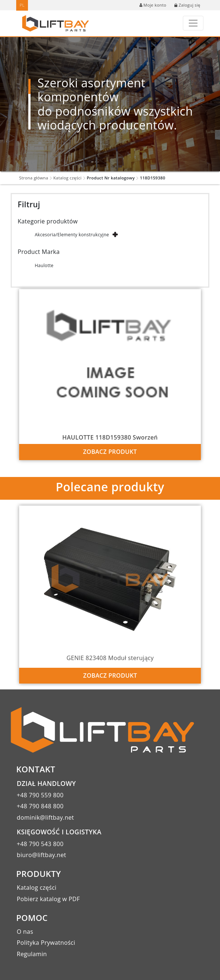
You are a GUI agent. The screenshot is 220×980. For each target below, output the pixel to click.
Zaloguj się (187, 5)
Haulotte (44, 265)
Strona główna (34, 178)
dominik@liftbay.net (46, 817)
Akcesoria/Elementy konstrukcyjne (72, 235)
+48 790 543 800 (40, 844)
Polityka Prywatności (46, 943)
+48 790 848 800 (40, 806)
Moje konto (153, 5)
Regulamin (32, 954)
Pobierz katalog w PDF (48, 899)
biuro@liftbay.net (42, 855)
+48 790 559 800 (40, 795)
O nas (25, 932)
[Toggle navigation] (193, 23)
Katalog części (68, 178)
